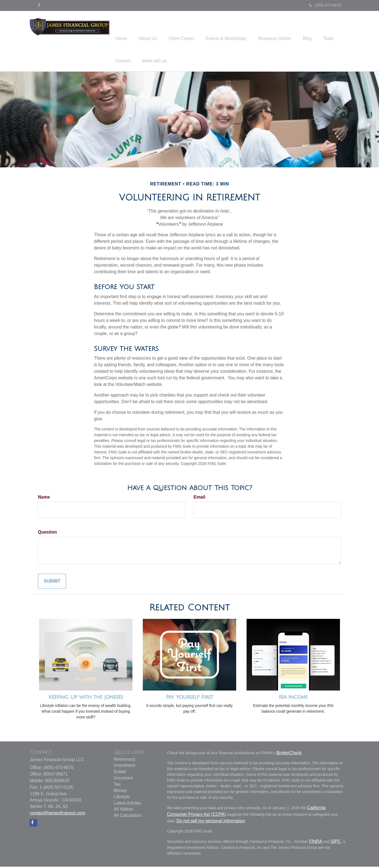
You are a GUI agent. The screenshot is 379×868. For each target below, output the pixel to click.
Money (120, 792)
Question (47, 534)
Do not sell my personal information (211, 822)
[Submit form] (52, 583)
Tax (117, 786)
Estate (120, 773)
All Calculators (128, 817)
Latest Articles (128, 804)
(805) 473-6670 (325, 5)
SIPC (336, 843)
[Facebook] (39, 5)
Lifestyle (122, 798)
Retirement (125, 761)
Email (199, 499)
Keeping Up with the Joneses (86, 699)
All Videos (124, 811)
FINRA (316, 843)
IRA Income (293, 699)
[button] (151, 30)
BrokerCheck (289, 754)
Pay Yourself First (189, 699)
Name (44, 499)
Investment (125, 767)
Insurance (123, 780)
